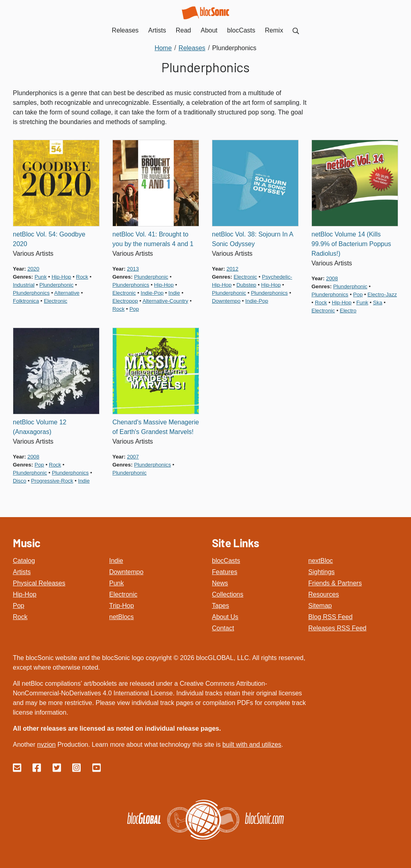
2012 (232, 269)
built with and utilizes (252, 745)
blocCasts (226, 561)
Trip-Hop (122, 606)
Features (225, 572)
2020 (33, 269)
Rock (20, 617)
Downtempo (126, 572)
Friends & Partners (335, 583)
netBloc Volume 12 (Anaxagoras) (40, 427)
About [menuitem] (209, 30)
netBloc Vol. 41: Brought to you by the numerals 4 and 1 (153, 239)
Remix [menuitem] (274, 30)
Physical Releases (39, 583)
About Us (225, 617)
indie (174, 293)
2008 (332, 278)
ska (377, 303)
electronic (55, 301)
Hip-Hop (25, 594)
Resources (324, 594)
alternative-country (165, 301)
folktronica (26, 301)
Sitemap (320, 606)
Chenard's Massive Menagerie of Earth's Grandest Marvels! (156, 427)
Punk (116, 583)
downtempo (226, 301)
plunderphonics (31, 293)
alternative (67, 293)
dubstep (246, 285)
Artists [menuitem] (157, 30)
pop (134, 309)
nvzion (46, 745)
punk (41, 277)
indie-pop (152, 293)
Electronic (123, 594)
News (220, 583)
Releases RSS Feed (337, 628)
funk (362, 303)
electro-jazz (382, 294)
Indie (116, 561)
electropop (125, 301)
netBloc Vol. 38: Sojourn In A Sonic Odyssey (252, 239)
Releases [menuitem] (125, 30)
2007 (133, 457)
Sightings (321, 572)
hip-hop (61, 277)
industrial (24, 285)
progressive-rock (52, 481)
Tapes (221, 606)
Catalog (24, 561)
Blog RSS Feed (330, 617)
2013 (133, 269)
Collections (228, 594)
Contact (223, 628)
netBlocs (121, 617)
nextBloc (320, 561)
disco (19, 481)
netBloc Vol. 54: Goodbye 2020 (49, 239)
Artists (22, 572)
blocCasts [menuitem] (241, 30)
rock (82, 277)
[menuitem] (296, 30)
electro (348, 311)
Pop (18, 606)
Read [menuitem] (183, 30)
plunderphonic (56, 285)
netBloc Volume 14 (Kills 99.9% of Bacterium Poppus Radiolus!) (351, 244)
